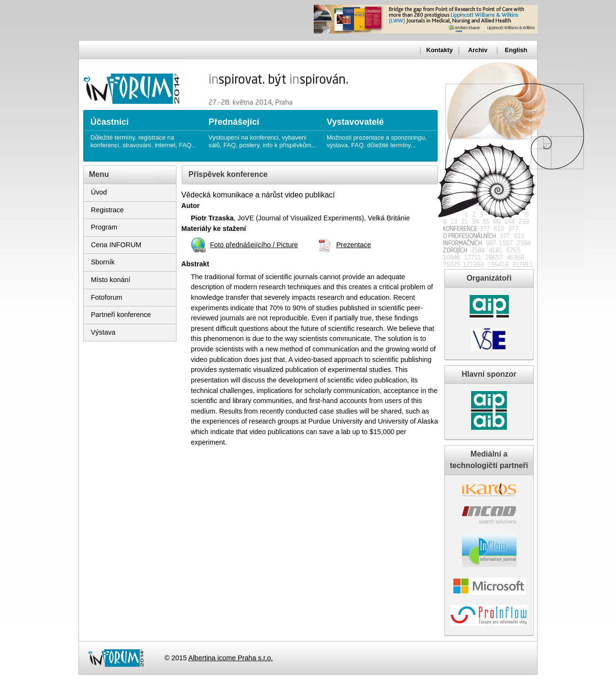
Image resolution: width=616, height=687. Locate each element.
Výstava (103, 332)
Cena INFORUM (116, 245)
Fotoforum (107, 297)
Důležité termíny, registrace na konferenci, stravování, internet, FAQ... (145, 129)
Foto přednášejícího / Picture (254, 245)
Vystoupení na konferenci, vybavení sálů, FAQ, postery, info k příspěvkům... (263, 129)
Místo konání (110, 280)
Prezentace (354, 245)
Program (104, 227)
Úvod (99, 192)
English (516, 50)
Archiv (478, 50)
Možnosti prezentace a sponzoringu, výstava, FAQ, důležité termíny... (381, 129)
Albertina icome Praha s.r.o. (231, 658)
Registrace (107, 210)
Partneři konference (121, 315)
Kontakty (439, 50)
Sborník (103, 262)
